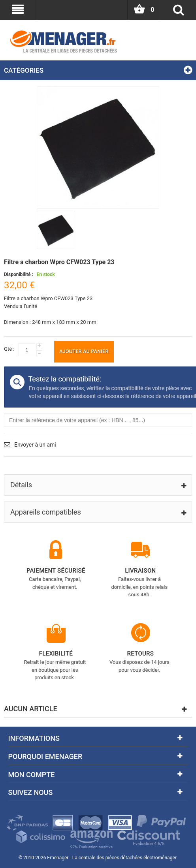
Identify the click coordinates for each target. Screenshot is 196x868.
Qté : (9, 349)
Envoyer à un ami (35, 445)
